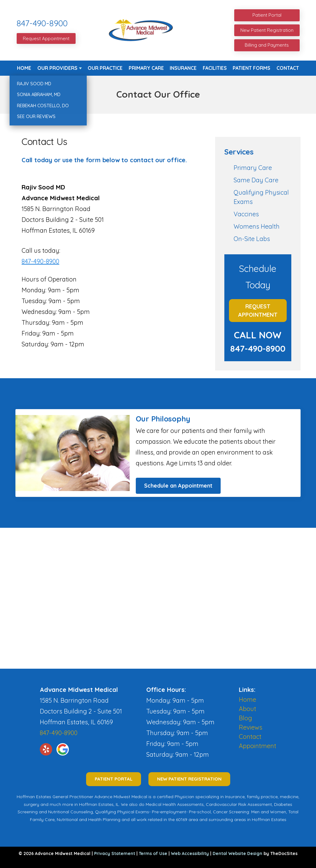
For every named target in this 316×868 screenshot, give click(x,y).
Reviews (251, 727)
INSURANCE (183, 68)
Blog (245, 718)
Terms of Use (153, 853)
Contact (288, 68)
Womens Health (257, 226)
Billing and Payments (267, 45)
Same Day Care (256, 180)
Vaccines (246, 214)
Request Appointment (46, 38)
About (247, 709)
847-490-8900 (42, 23)
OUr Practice (105, 68)
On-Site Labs (252, 239)
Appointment (258, 746)
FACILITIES (215, 68)
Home (24, 68)
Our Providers (57, 68)
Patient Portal (267, 15)
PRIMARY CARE (146, 68)
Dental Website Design (237, 853)
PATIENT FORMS (252, 68)
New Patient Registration (267, 30)
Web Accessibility (190, 853)
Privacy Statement (115, 853)
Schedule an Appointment (178, 486)
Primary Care (253, 168)
